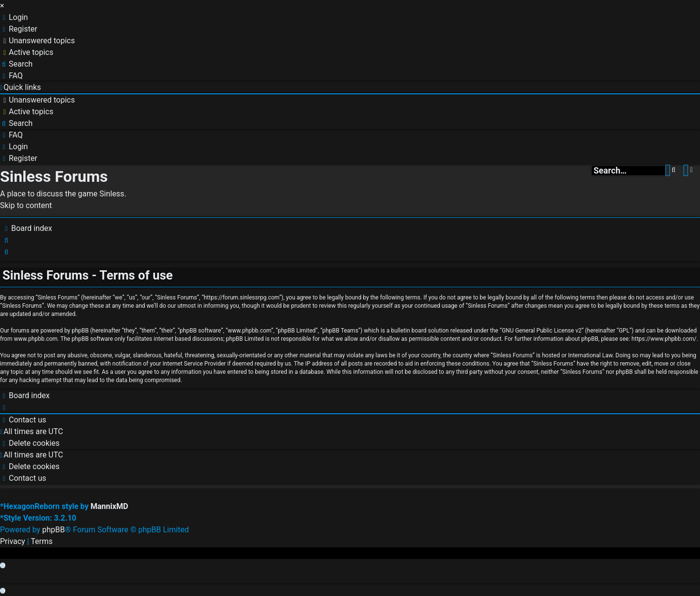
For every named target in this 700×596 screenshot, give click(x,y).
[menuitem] (14, 17)
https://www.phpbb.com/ (664, 339)
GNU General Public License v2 (542, 331)
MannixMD (109, 506)
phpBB (54, 530)
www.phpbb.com (35, 339)
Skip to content (26, 205)
